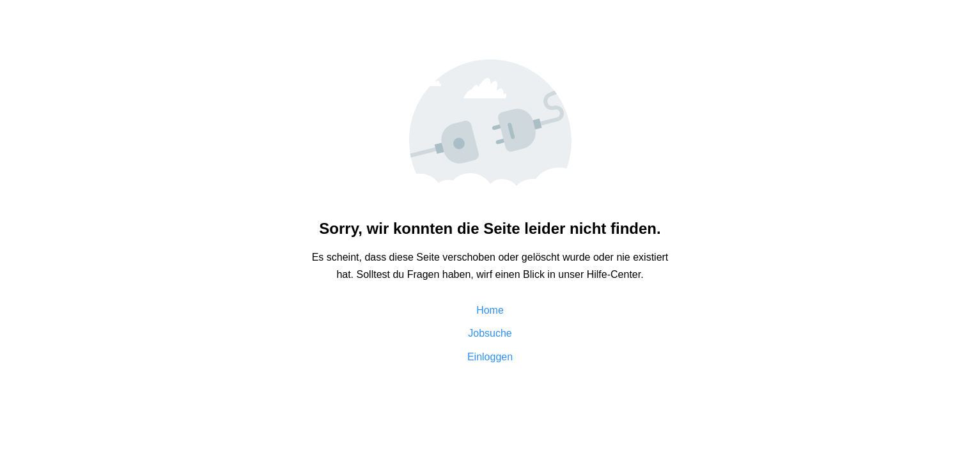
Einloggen (490, 357)
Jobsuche (490, 333)
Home (490, 310)
